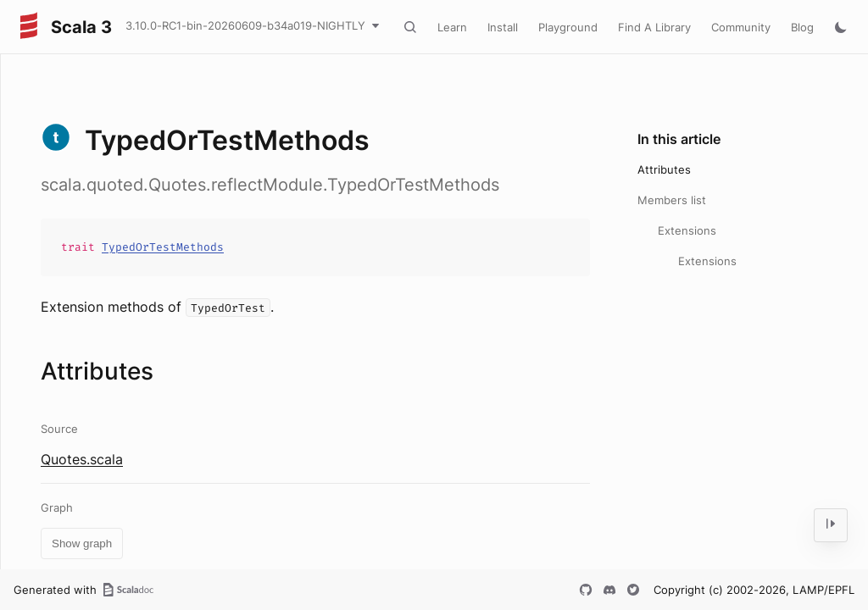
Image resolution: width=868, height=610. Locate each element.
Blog (802, 27)
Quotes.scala (82, 459)
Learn (452, 27)
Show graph (82, 543)
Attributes (664, 169)
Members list (672, 200)
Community (741, 27)
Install (503, 27)
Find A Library (654, 27)
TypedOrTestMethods (163, 247)
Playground (568, 27)
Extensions (687, 230)
